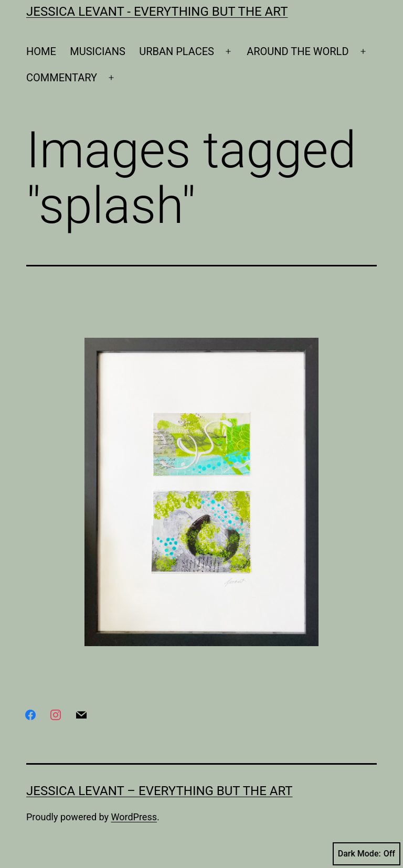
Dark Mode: (367, 854)
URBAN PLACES (177, 51)
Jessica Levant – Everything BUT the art (160, 791)
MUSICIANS (98, 51)
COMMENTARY (62, 78)
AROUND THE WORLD (298, 51)
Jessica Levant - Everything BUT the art (157, 12)
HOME (41, 51)
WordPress (134, 817)
